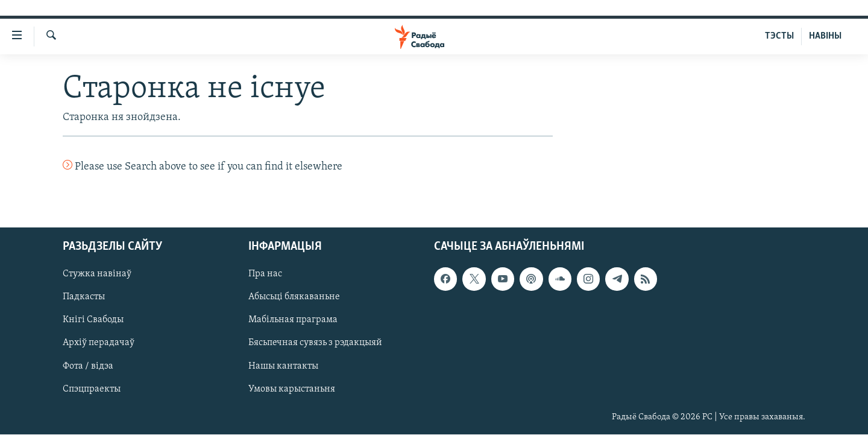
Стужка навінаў (97, 275)
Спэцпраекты (92, 389)
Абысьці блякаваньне (294, 297)
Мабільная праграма (293, 320)
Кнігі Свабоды (93, 320)
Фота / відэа (88, 366)
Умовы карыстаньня (292, 389)
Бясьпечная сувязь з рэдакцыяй (315, 343)
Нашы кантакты (283, 366)
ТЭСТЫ (779, 36)
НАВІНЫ (825, 36)
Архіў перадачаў (99, 343)
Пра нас (265, 275)
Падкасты (84, 297)
